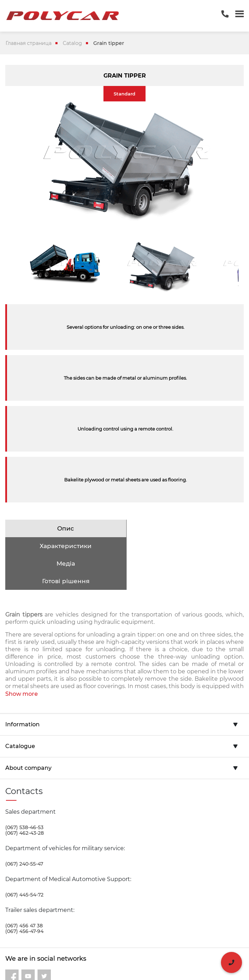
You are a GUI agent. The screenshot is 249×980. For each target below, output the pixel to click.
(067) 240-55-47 (24, 829)
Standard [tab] (124, 94)
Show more (22, 659)
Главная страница (29, 43)
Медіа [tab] (65, 546)
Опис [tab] (65, 528)
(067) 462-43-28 (25, 798)
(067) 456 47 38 (24, 891)
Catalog (72, 43)
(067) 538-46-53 (24, 792)
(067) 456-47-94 (24, 896)
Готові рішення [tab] (184, 546)
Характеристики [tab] (184, 528)
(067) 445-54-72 (24, 860)
